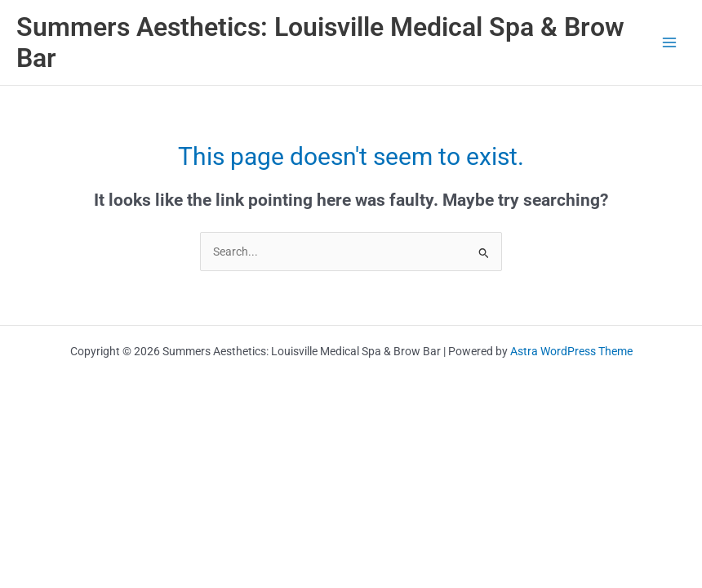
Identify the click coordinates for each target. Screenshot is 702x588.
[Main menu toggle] (670, 43)
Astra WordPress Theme (571, 351)
